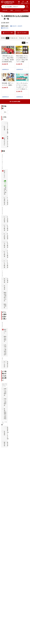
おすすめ (26, 10)
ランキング (18, 10)
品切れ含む (5, 28)
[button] (27, 7)
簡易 (24, 43)
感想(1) (6, 254)
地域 (12, 10)
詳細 (27, 43)
